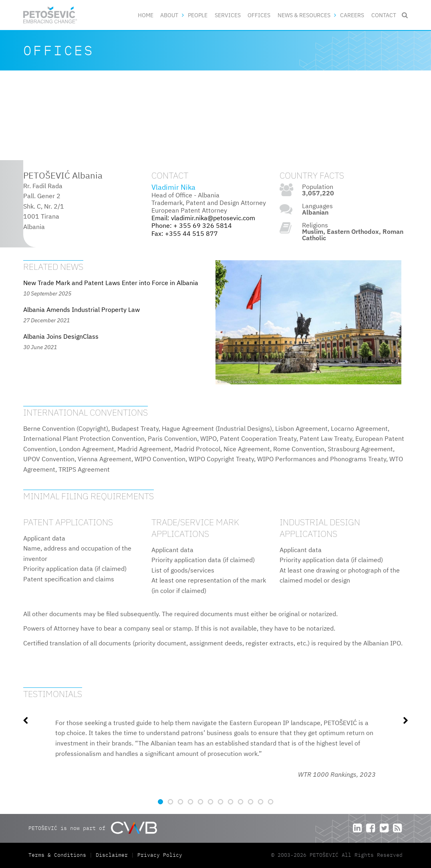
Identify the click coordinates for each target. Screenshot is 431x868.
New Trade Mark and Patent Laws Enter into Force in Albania (111, 283)
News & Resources (304, 15)
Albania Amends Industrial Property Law (82, 309)
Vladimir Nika (173, 187)
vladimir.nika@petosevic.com (213, 218)
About (169, 15)
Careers (352, 15)
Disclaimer (112, 855)
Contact (384, 15)
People (198, 15)
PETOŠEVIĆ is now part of (93, 828)
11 (261, 802)
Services (228, 15)
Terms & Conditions (59, 855)
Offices (259, 15)
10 (251, 802)
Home (146, 15)
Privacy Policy (160, 855)
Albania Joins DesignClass (61, 336)
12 (271, 802)
